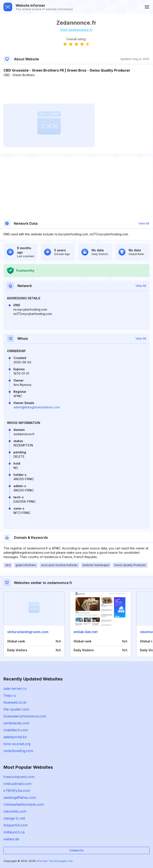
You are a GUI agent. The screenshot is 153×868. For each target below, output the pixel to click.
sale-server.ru (15, 688)
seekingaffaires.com (20, 797)
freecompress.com (19, 777)
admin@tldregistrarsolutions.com (37, 407)
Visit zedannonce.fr (76, 30)
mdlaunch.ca (14, 832)
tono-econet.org (17, 744)
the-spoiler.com (16, 709)
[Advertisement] (76, 90)
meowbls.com (15, 811)
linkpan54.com (16, 825)
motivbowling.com (18, 751)
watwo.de (11, 839)
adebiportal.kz (15, 737)
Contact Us (76, 850)
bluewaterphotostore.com (25, 716)
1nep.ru (10, 695)
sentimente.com (16, 723)
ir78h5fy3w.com (17, 791)
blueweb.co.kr (15, 702)
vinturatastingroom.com (28, 632)
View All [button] (144, 223)
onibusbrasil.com (17, 784)
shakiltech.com (16, 730)
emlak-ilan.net (86, 632)
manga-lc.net (14, 818)
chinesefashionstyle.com (24, 804)
